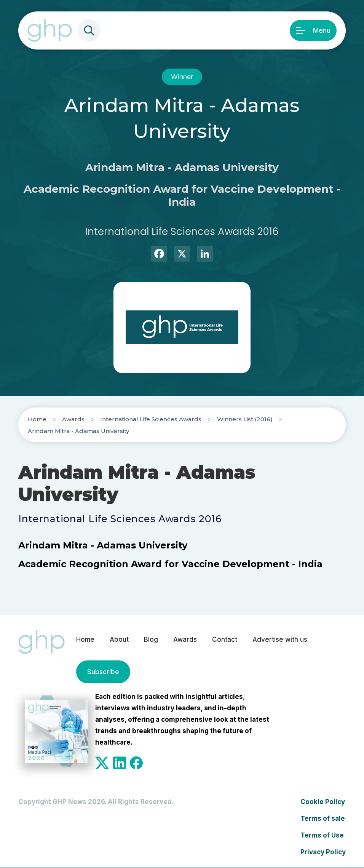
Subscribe (103, 672)
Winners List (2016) (245, 419)
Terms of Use (322, 835)
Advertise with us (280, 639)
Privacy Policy (323, 852)
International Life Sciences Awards (151, 419)
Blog (151, 639)
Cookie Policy (323, 802)
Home (37, 419)
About (119, 639)
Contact (225, 639)
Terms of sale (323, 818)
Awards (73, 419)
